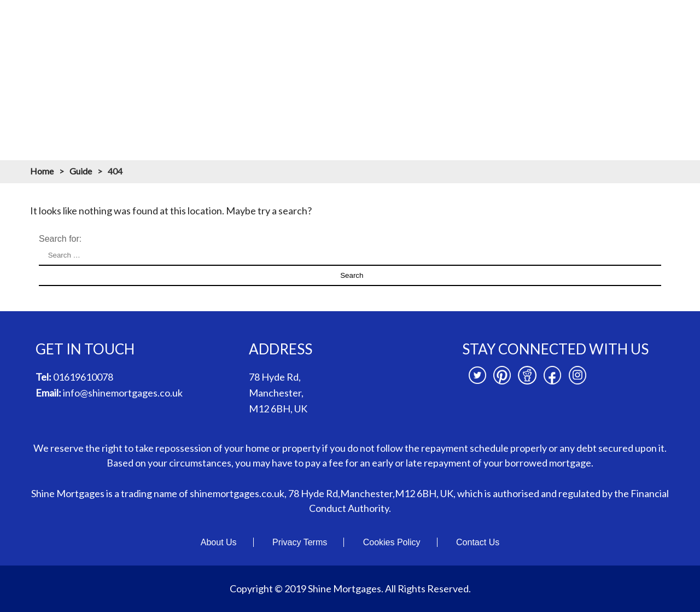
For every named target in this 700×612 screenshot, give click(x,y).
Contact (657, 76)
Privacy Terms (300, 542)
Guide (81, 171)
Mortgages (288, 76)
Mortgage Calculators (372, 76)
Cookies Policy (392, 542)
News (609, 76)
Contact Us (478, 542)
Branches (557, 76)
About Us (219, 542)
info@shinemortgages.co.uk (123, 393)
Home (177, 76)
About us (228, 76)
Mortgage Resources (477, 76)
